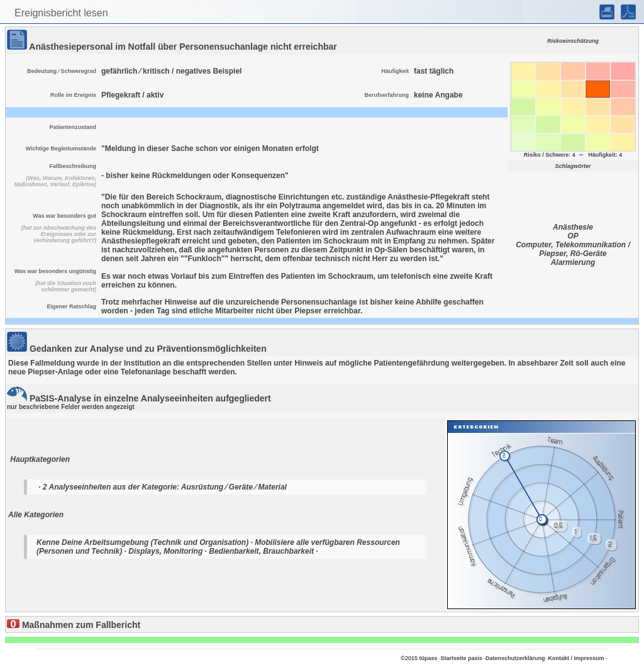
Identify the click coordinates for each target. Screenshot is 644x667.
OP (573, 236)
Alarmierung (573, 262)
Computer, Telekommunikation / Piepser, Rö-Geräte (573, 249)
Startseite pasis (461, 658)
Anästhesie (573, 227)
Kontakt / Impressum (576, 658)
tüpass (428, 658)
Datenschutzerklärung (515, 658)
